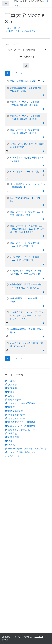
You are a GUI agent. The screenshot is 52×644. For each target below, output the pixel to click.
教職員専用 (12, 437)
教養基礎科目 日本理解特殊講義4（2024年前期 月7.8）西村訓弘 (26, 286)
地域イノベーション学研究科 (22, 31)
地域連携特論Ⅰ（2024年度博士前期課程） (27, 300)
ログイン (39, 637)
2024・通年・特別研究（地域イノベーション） (27, 159)
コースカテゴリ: (13, 44)
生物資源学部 (13, 400)
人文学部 (11, 385)
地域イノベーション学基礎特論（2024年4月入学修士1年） (24, 244)
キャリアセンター (15, 418)
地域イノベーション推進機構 (20, 426)
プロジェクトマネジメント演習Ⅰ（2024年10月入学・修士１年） (25, 104)
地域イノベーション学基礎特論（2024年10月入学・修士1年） (24, 131)
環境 (9, 441)
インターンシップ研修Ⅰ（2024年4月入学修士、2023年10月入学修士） (27, 272)
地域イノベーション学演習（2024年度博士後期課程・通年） (27, 213)
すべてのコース (12, 456)
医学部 (10, 392)
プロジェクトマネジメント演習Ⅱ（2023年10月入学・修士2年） (25, 118)
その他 (10, 445)
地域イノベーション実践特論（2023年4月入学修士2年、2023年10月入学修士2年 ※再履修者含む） (27, 229)
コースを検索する (26, 57)
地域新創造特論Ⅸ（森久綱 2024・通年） (27, 331)
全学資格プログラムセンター (20, 430)
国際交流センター (15, 411)
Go (26, 66)
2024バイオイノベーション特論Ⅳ (26, 172)
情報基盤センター (15, 415)
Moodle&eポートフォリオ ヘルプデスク (26, 449)
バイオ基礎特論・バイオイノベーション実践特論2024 (27, 186)
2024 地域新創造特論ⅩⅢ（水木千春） (26, 200)
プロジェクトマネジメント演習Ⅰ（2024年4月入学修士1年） (25, 258)
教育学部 (11, 388)
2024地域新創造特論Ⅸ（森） (24, 81)
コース (17, 28)
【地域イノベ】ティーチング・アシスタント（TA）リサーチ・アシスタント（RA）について (27, 315)
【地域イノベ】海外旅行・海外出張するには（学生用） (27, 145)
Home (8, 28)
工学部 (10, 396)
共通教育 (11, 381)
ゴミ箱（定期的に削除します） (21, 452)
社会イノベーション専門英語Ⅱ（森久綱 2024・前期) (27, 345)
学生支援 (11, 434)
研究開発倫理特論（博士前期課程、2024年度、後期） (26, 90)
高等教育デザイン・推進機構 (20, 422)
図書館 (10, 407)
